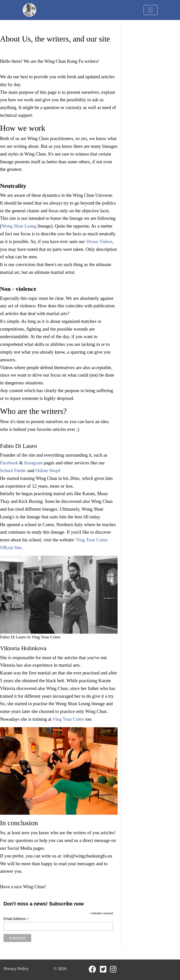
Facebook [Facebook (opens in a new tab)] (9, 463)
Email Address (16, 919)
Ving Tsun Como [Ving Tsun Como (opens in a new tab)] (69, 719)
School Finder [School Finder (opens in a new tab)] (13, 470)
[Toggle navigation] (151, 10)
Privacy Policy (16, 969)
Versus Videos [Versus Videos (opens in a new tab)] (99, 241)
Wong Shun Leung (19, 226)
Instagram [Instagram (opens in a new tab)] (33, 463)
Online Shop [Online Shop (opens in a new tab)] (47, 470)
